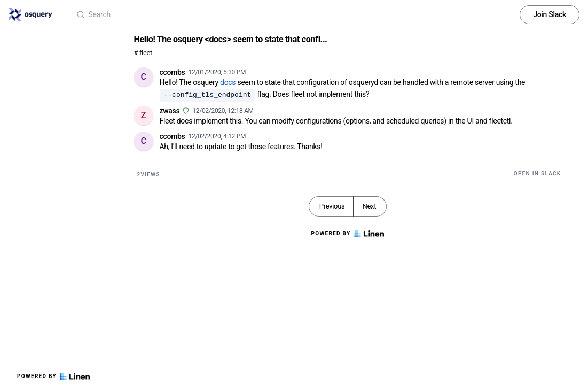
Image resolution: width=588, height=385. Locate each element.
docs (228, 82)
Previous (332, 206)
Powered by (53, 376)
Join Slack (550, 14)
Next (369, 206)
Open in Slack (538, 174)
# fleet (143, 53)
